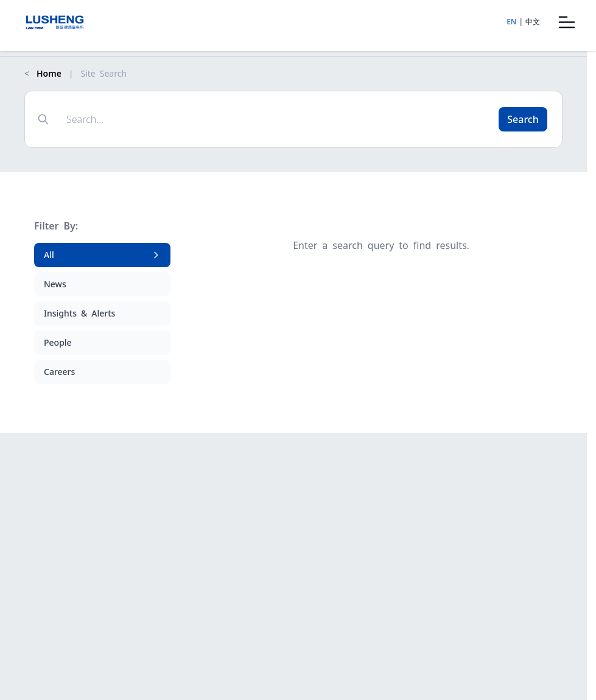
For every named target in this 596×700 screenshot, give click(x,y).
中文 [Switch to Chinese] (533, 22)
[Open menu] (567, 22)
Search (523, 119)
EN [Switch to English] (511, 22)
